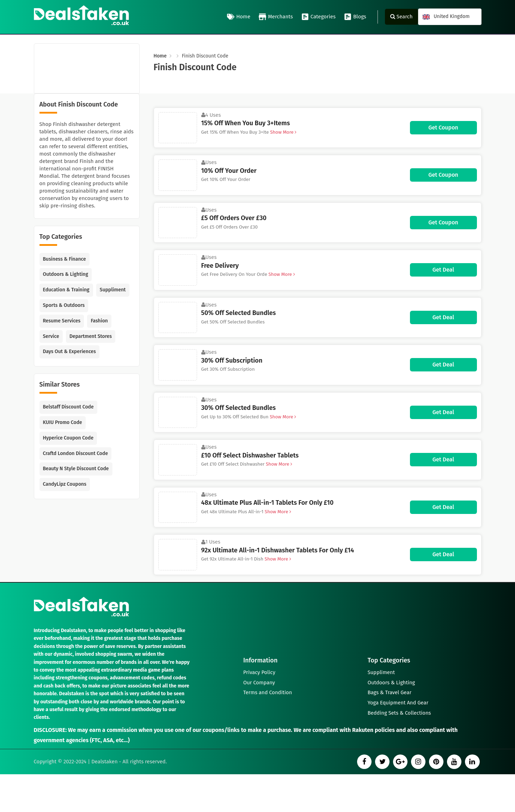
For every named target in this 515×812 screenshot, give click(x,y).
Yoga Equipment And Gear (398, 702)
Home (239, 17)
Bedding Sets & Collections (400, 713)
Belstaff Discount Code (68, 407)
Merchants (276, 17)
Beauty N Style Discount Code (76, 469)
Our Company (259, 681)
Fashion (99, 321)
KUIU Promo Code (63, 422)
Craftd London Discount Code (76, 453)
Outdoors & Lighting (66, 274)
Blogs (355, 17)
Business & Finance (65, 259)
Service (51, 336)
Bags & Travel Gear (390, 692)
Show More (283, 132)
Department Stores (91, 336)
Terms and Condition (268, 692)
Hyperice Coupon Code (68, 438)
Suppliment (113, 290)
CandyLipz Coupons (65, 484)
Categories (318, 17)
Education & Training (66, 290)
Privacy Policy (259, 671)
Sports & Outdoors (64, 305)
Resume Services (62, 321)
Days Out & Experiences (69, 352)
